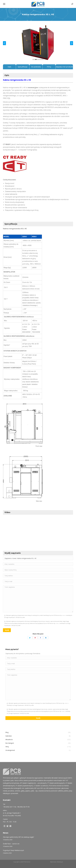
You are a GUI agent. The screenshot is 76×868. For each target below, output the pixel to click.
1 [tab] (33, 59)
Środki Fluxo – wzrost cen (11, 844)
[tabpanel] (38, 42)
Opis (9, 67)
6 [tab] (40, 59)
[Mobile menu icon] (4, 4)
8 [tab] (43, 59)
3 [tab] (36, 59)
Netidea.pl (60, 862)
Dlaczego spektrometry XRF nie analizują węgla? (18, 837)
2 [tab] (35, 59)
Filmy (49, 67)
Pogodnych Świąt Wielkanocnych (13, 850)
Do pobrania (36, 67)
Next (72, 43)
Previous (4, 43)
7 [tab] (41, 59)
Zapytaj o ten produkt (64, 67)
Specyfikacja (23, 67)
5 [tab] (39, 59)
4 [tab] (37, 59)
